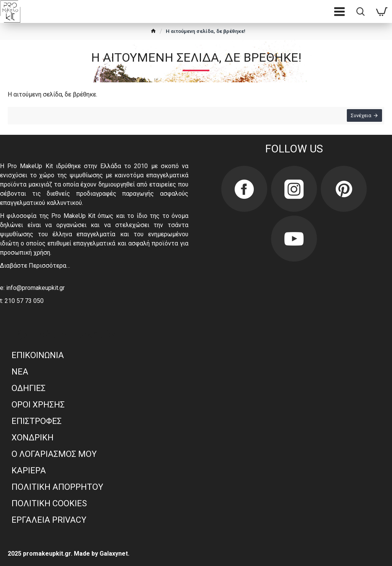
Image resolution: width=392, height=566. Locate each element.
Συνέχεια (359, 117)
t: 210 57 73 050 (22, 301)
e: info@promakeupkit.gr (32, 288)
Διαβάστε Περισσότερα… (35, 266)
